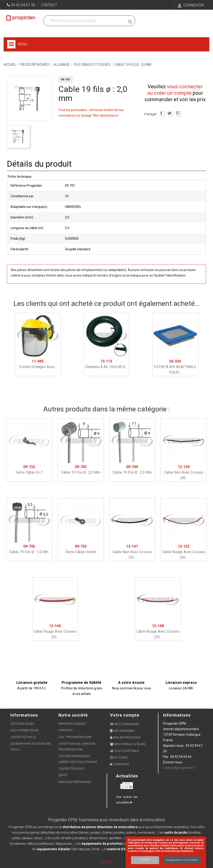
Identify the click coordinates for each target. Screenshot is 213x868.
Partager (161, 113)
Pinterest (178, 113)
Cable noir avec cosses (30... (132, 552)
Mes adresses (122, 731)
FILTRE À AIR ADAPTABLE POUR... (175, 367)
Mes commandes (125, 724)
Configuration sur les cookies (182, 860)
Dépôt (63, 775)
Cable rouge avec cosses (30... (158, 631)
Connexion (120, 764)
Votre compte (125, 715)
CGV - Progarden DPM (75, 737)
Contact (49, 5)
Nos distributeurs (25, 730)
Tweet (169, 113)
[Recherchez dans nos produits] (86, 21)
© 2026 (106, 862)
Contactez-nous (23, 737)
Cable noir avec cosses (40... (184, 472)
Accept (145, 860)
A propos (66, 730)
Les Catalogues (22, 724)
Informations (177, 715)
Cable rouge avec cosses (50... (184, 552)
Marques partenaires (75, 782)
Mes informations (125, 737)
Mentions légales (72, 724)
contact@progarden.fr (179, 768)
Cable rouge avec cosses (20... (55, 631)
